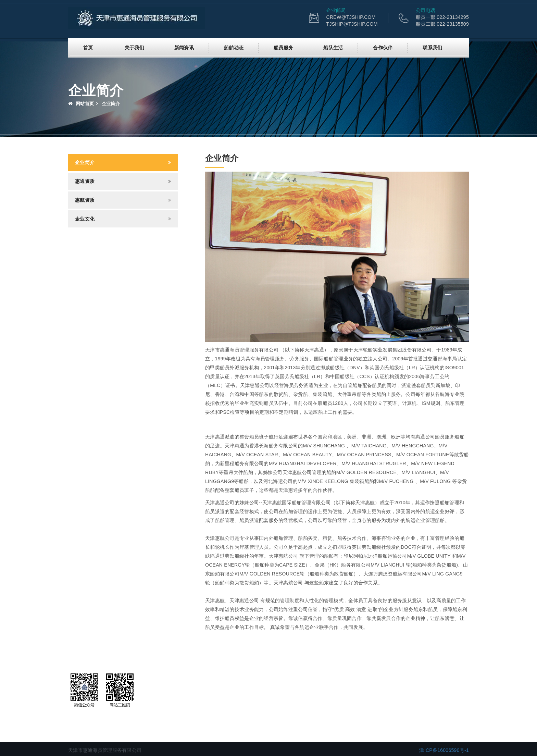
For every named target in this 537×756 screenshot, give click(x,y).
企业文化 (85, 219)
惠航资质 (85, 200)
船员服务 (283, 47)
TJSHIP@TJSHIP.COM (352, 24)
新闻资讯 (184, 47)
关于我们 (134, 47)
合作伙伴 (383, 47)
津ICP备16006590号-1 (444, 750)
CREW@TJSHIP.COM (351, 17)
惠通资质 (85, 181)
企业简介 (85, 162)
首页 (88, 47)
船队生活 (333, 47)
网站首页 (81, 103)
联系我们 (432, 47)
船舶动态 (234, 47)
